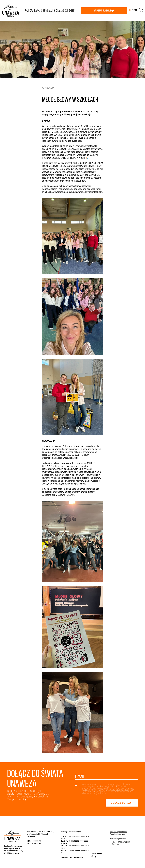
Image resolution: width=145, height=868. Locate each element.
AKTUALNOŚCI (61, 11)
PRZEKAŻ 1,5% (32, 11)
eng (135, 11)
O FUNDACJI (47, 11)
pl (130, 11)
